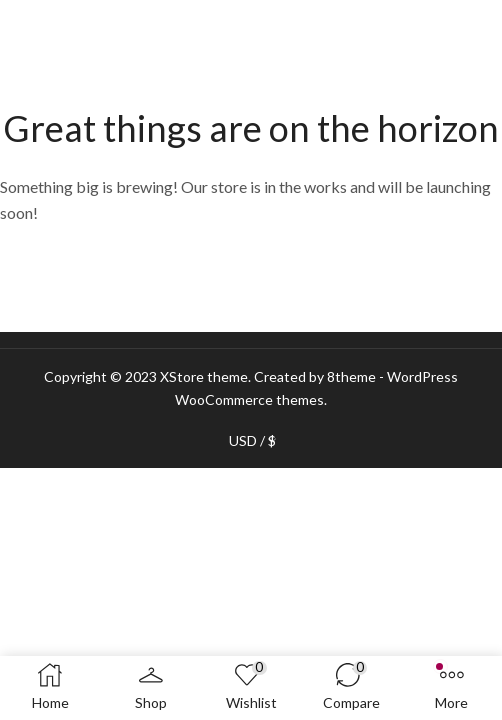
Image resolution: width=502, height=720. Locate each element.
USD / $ (252, 441)
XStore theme (204, 376)
